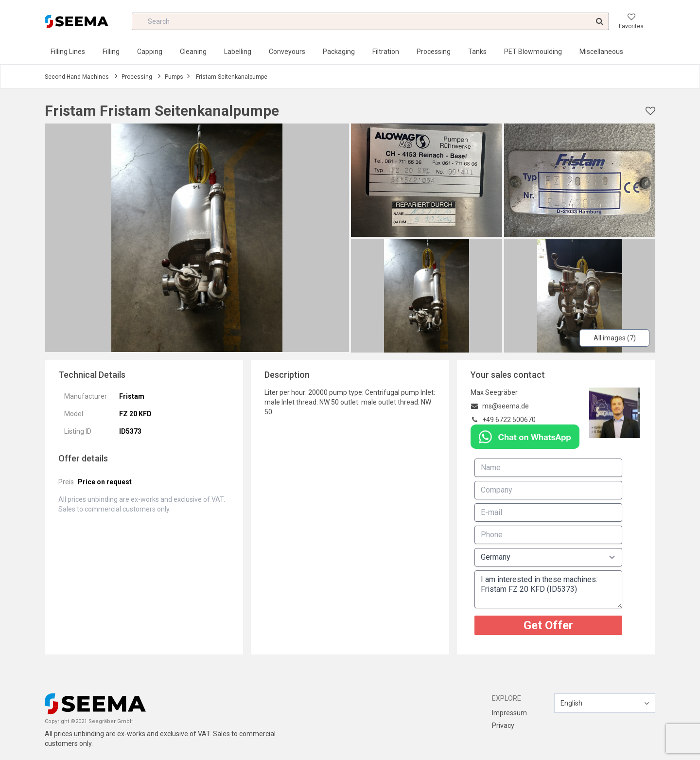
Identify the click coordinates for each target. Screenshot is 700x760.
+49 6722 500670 (509, 420)
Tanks (477, 52)
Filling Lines (68, 52)
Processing (434, 52)
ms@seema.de (506, 406)
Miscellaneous (601, 52)
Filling (111, 52)
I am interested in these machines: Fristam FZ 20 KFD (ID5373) (548, 589)
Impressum (509, 713)
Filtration (386, 52)
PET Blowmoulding (533, 52)
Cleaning (193, 52)
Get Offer (548, 625)
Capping (150, 52)
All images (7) (615, 338)
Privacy (503, 725)
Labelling (238, 52)
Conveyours (287, 52)
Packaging (339, 52)
